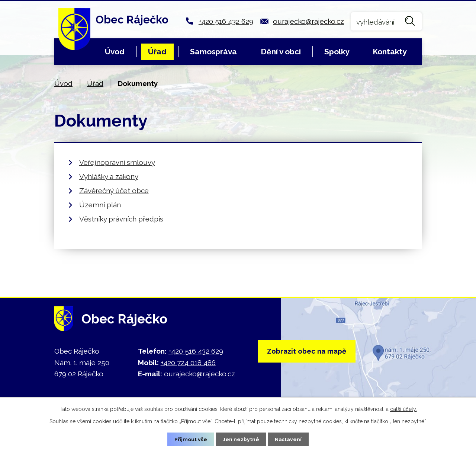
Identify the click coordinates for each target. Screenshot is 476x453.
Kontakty (390, 52)
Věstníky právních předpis (121, 219)
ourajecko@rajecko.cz (308, 21)
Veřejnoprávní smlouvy (117, 162)
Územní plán (100, 205)
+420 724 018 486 (188, 363)
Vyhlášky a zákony (109, 176)
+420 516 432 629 (226, 21)
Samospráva (213, 52)
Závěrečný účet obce (114, 191)
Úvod (115, 52)
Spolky (337, 52)
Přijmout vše (191, 439)
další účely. (403, 409)
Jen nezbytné (241, 439)
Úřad (157, 52)
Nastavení (288, 439)
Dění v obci (281, 52)
